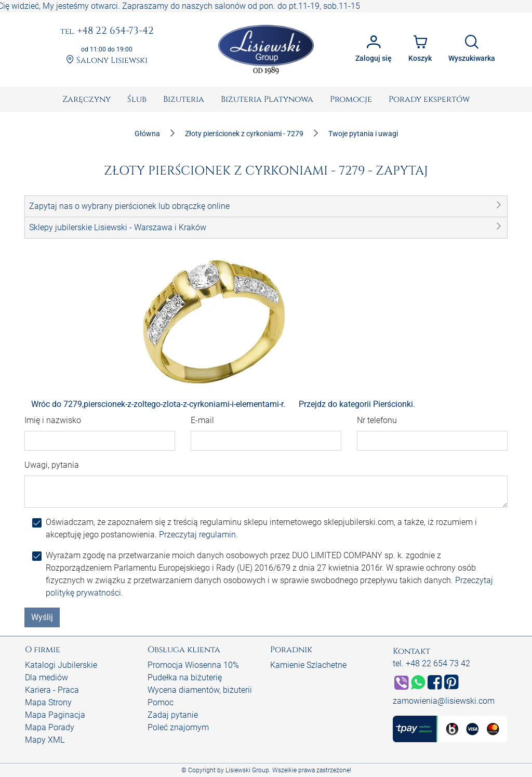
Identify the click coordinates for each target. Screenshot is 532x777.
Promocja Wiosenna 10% (193, 665)
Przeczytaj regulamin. (198, 535)
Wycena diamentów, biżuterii (200, 690)
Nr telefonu (377, 420)
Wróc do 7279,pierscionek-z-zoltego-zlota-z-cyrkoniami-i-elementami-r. (158, 404)
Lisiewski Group (247, 770)
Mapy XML (45, 740)
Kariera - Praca (52, 690)
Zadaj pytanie (173, 715)
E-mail (202, 420)
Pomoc (161, 702)
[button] (266, 206)
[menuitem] (87, 99)
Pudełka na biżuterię (185, 677)
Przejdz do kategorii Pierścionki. (357, 404)
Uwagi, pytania (52, 465)
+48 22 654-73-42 (107, 31)
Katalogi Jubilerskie (61, 665)
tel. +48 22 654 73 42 (431, 663)
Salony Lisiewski (107, 60)
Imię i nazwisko (53, 420)
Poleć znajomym (178, 727)
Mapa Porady (50, 727)
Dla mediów (46, 677)
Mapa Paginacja (55, 715)
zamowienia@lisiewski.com (444, 701)
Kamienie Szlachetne (308, 665)
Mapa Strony (48, 702)
